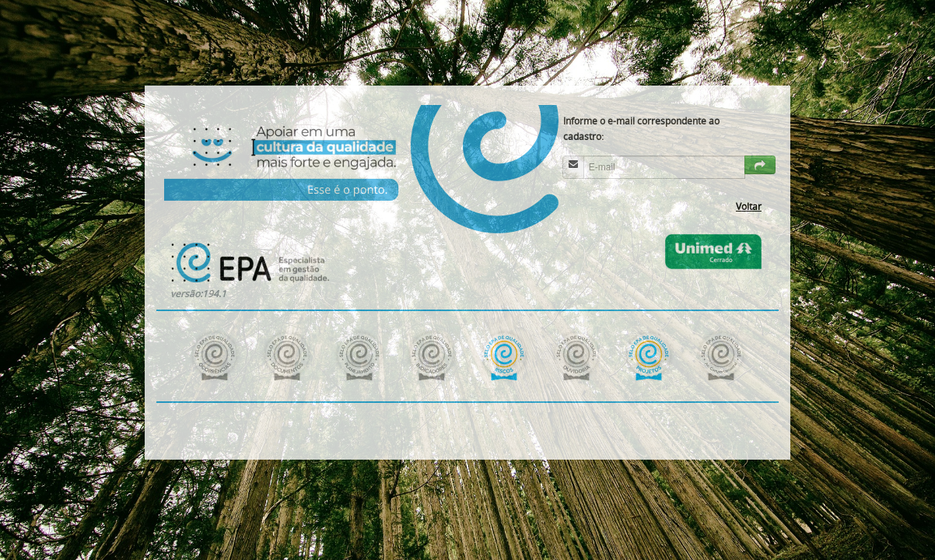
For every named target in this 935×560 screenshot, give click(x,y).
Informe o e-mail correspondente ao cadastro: (641, 128)
